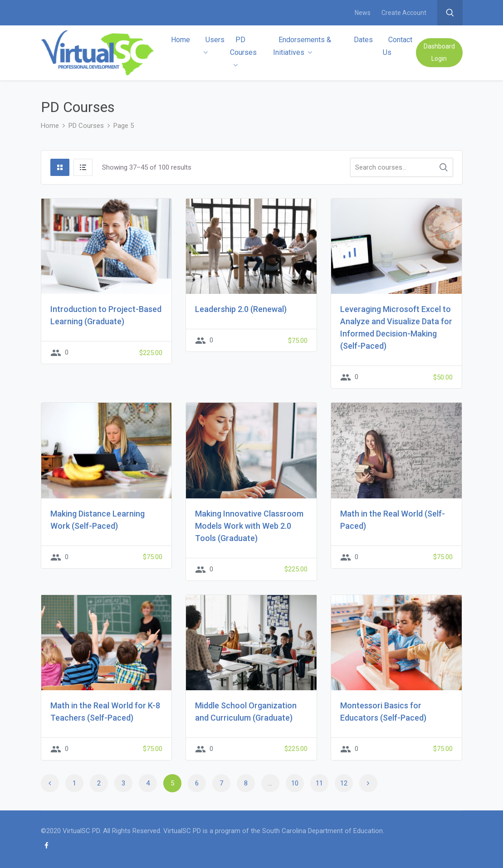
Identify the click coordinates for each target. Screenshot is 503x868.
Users (214, 46)
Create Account (404, 13)
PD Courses (243, 52)
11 (319, 783)
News (363, 13)
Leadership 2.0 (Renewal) (241, 309)
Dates (363, 40)
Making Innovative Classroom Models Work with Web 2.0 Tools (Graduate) (249, 526)
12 (344, 783)
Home (181, 40)
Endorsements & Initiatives (302, 46)
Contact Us (398, 46)
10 (295, 783)
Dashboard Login (439, 52)
